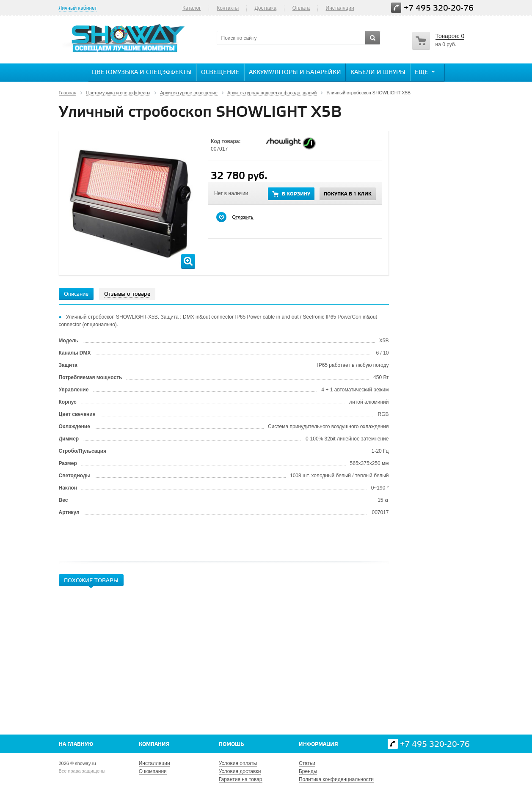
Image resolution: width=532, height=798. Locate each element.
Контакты (228, 8)
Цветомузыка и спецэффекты (142, 73)
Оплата (301, 8)
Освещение (220, 73)
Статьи (307, 763)
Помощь (231, 744)
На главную (76, 744)
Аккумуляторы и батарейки (295, 73)
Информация (318, 744)
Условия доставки (240, 771)
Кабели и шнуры (378, 73)
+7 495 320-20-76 (439, 8)
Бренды (308, 771)
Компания (154, 744)
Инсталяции (340, 8)
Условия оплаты (238, 763)
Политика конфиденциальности (336, 779)
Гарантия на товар (241, 779)
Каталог (192, 8)
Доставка (266, 8)
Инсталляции (154, 763)
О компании (153, 771)
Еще (426, 72)
